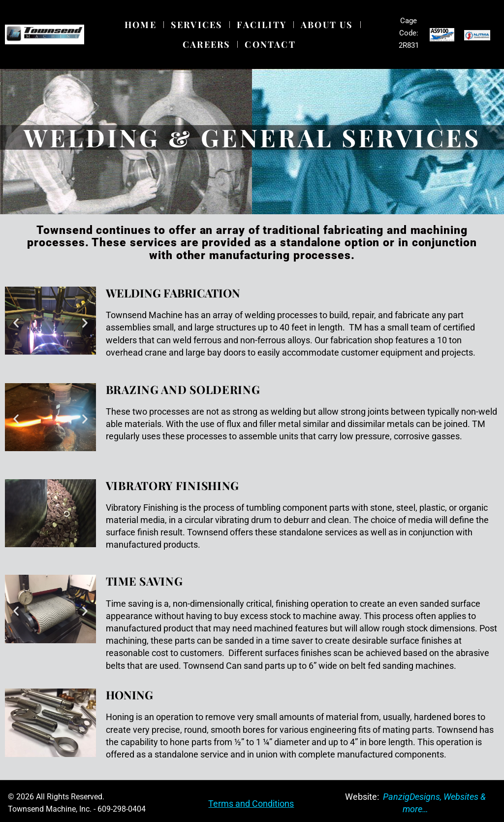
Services (197, 25)
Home (141, 25)
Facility (262, 25)
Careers (206, 44)
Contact (270, 44)
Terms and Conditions (251, 804)
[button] (16, 322)
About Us (327, 25)
